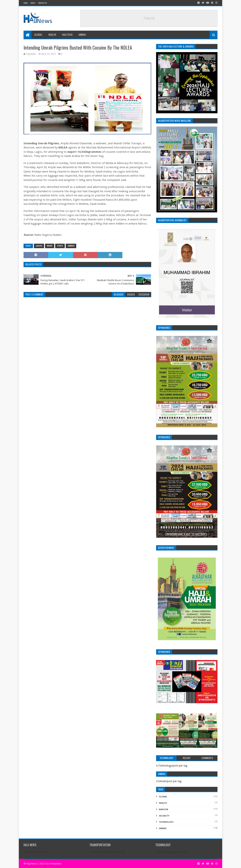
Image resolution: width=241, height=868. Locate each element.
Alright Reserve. (71, 864)
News (50, 246)
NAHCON (164, 809)
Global (38, 34)
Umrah (82, 34)
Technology (166, 822)
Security (164, 816)
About (33, 3)
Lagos (39, 246)
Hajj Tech (67, 34)
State (60, 246)
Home (26, 3)
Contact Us (42, 3)
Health (52, 34)
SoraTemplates (53, 864)
